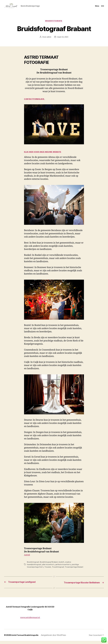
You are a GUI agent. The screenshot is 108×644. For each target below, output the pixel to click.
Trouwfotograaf (32, 570)
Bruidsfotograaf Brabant (47, 565)
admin (49, 40)
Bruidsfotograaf (32, 565)
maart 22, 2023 (62, 40)
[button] (104, 640)
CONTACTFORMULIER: (35, 102)
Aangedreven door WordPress (52, 638)
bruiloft (59, 565)
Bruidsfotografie (54, 24)
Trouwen (80, 568)
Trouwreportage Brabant (47, 570)
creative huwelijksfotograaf (71, 565)
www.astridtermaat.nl (30, 621)
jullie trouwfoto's (33, 568)
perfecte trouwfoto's (46, 568)
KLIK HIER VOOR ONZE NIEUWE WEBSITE (44, 155)
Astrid (27, 558)
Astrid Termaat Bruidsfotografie (24, 638)
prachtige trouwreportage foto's (65, 568)
